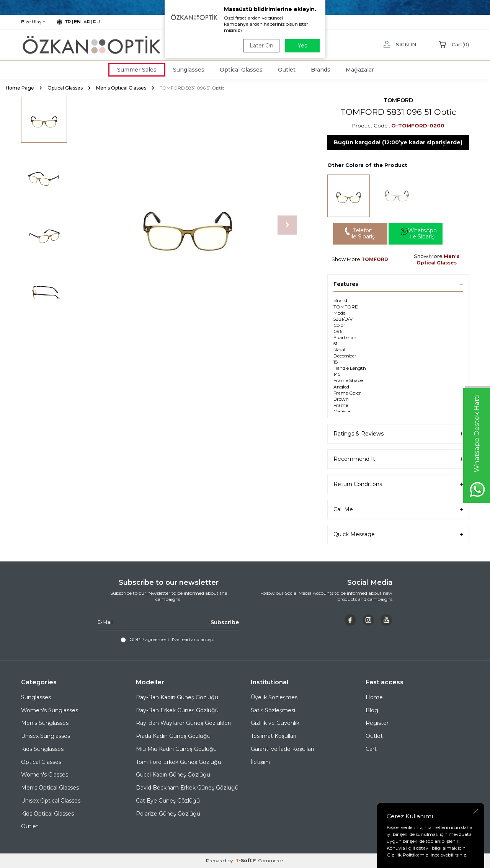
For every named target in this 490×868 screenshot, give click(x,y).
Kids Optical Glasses (47, 814)
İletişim (260, 762)
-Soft (244, 861)
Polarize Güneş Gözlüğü (168, 814)
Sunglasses (189, 70)
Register (377, 723)
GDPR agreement (149, 639)
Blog (372, 710)
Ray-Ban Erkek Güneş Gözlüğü (177, 710)
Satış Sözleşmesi (273, 710)
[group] (188, 225)
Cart (371, 749)
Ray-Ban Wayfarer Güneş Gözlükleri (183, 723)
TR (68, 22)
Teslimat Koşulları (274, 736)
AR (87, 22)
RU (96, 22)
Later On (261, 46)
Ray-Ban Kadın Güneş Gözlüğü (177, 697)
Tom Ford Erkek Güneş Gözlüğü (179, 762)
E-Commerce (268, 861)
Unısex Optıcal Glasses (51, 801)
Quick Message (398, 535)
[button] (287, 225)
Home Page (20, 88)
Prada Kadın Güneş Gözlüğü (173, 736)
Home (374, 697)
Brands (321, 70)
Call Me (398, 510)
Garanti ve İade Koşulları (282, 749)
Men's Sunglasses (45, 723)
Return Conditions (398, 484)
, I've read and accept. (168, 640)
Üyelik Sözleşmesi (275, 697)
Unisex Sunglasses (46, 736)
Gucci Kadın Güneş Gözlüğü (173, 775)
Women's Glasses (45, 775)
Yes (302, 46)
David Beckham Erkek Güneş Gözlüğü (187, 788)
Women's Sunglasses (50, 710)
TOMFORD (398, 100)
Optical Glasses (241, 70)
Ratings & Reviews (398, 434)
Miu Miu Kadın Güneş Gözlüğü (176, 749)
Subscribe (225, 622)
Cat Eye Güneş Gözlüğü (168, 801)
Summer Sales (137, 70)
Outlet (287, 70)
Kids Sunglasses (42, 749)
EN (77, 22)
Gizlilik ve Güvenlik (275, 723)
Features (398, 284)
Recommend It (398, 459)
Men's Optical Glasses (121, 88)
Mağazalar (360, 70)
